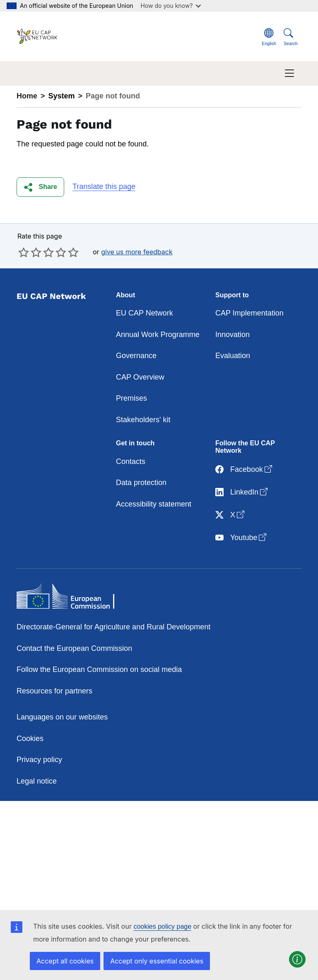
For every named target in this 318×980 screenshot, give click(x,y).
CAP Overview (140, 377)
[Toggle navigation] (289, 73)
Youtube (242, 538)
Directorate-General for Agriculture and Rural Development (113, 627)
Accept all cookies (65, 961)
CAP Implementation (249, 313)
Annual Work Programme (158, 335)
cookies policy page (162, 926)
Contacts (131, 461)
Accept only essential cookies (157, 961)
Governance (136, 356)
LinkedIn (242, 492)
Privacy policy (39, 760)
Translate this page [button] (104, 186)
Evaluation (233, 356)
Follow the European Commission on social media (99, 669)
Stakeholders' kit (143, 420)
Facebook (245, 470)
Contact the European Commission (74, 648)
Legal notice (37, 781)
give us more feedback (137, 252)
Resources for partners (54, 691)
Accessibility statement (154, 504)
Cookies (30, 739)
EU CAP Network (145, 313)
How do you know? (171, 6)
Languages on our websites (62, 717)
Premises (131, 398)
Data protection (141, 483)
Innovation (232, 335)
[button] (40, 187)
